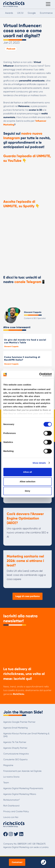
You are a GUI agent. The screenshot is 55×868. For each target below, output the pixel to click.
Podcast (11, 49)
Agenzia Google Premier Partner (19, 722)
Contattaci (17, 862)
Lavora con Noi (11, 817)
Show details (39, 463)
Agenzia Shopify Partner (15, 748)
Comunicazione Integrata (16, 754)
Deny (27, 491)
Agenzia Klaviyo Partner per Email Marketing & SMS (26, 735)
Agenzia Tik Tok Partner (15, 742)
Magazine (8, 765)
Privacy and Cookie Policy (16, 811)
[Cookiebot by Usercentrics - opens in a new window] (39, 375)
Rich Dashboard (11, 806)
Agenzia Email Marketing (16, 728)
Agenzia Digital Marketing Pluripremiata (23, 788)
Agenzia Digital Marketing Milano (20, 794)
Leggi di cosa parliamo (27, 596)
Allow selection (27, 481)
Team (6, 783)
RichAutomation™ (12, 800)
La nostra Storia (11, 777)
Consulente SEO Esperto (15, 759)
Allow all (27, 472)
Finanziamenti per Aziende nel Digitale (22, 771)
